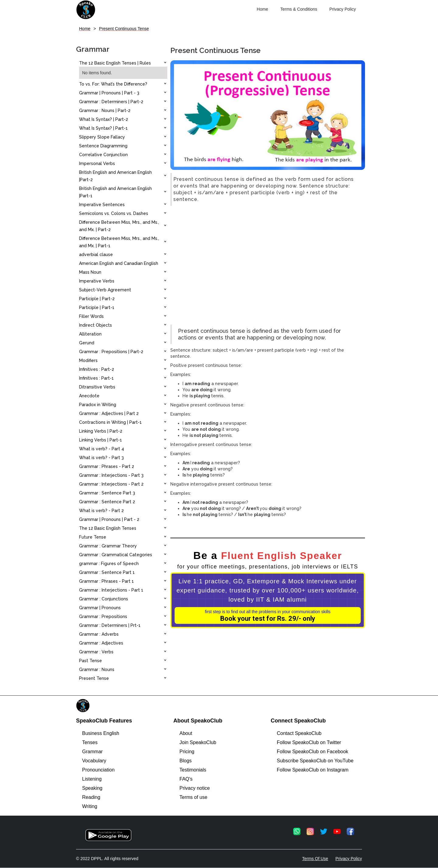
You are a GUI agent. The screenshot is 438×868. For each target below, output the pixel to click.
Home (262, 9)
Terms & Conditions (299, 9)
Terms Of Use (315, 859)
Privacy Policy (343, 9)
